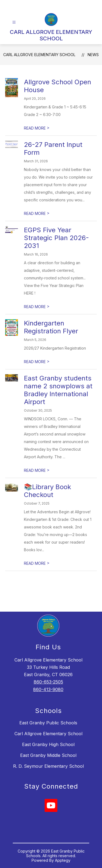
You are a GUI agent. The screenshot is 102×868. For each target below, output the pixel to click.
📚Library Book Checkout (47, 491)
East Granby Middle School (48, 755)
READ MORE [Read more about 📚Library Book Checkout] (37, 563)
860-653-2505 (48, 682)
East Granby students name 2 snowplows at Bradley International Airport (58, 390)
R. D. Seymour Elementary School (48, 766)
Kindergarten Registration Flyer (51, 327)
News (93, 55)
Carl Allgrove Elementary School (48, 734)
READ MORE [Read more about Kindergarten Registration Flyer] (37, 362)
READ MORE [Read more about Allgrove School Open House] (37, 128)
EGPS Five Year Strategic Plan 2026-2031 (56, 238)
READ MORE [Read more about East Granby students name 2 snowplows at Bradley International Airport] (37, 470)
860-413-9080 (48, 689)
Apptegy (63, 860)
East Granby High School (48, 744)
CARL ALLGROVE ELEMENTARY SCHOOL (39, 55)
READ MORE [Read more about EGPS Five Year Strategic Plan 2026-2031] (37, 307)
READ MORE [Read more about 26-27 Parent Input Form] (37, 213)
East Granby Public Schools (48, 723)
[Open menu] (14, 22)
